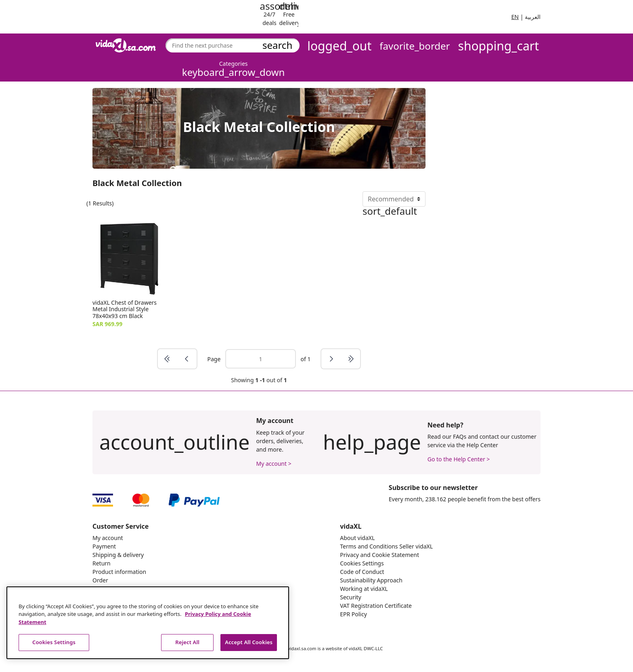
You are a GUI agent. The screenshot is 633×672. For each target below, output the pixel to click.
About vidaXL (357, 538)
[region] (148, 623)
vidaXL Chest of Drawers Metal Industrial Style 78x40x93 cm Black (125, 309)
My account (108, 538)
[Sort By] (394, 199)
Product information (119, 572)
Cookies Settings (362, 563)
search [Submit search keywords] (277, 45)
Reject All (187, 642)
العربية (533, 17)
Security (351, 597)
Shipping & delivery (118, 555)
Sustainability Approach (371, 580)
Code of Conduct (362, 572)
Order (100, 580)
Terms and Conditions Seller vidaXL (386, 546)
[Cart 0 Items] (499, 46)
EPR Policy (353, 614)
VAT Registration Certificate (376, 606)
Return (102, 563)
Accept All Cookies (249, 642)
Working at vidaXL (364, 589)
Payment (104, 546)
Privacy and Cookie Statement (379, 555)
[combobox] (229, 45)
